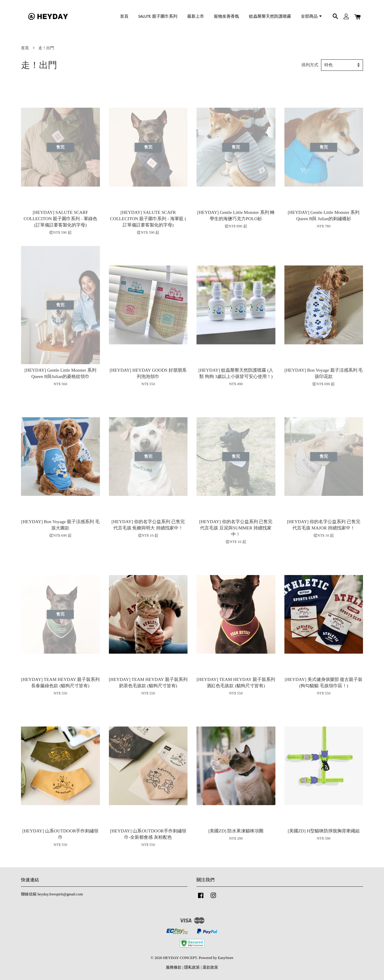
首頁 (124, 16)
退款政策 (210, 967)
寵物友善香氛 (226, 16)
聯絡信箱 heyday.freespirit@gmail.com (52, 894)
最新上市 (196, 16)
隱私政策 (192, 967)
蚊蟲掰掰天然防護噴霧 (270, 16)
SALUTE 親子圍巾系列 (158, 16)
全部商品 (312, 16)
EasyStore (226, 958)
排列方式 (310, 65)
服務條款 (174, 967)
